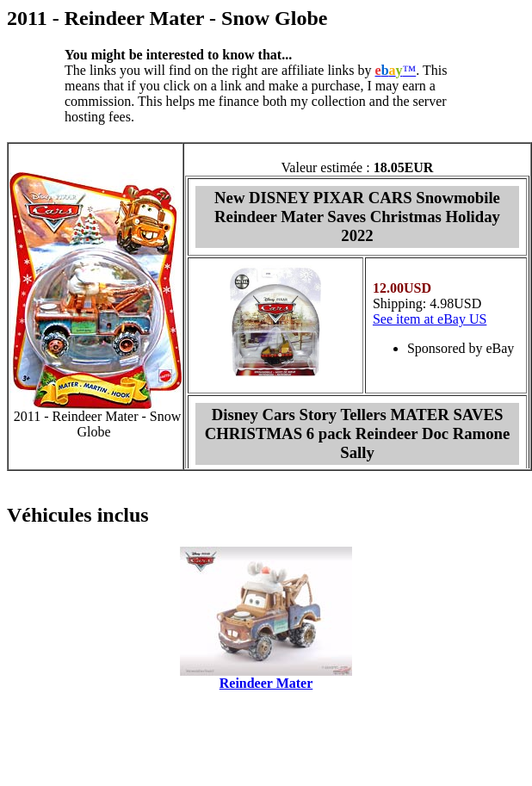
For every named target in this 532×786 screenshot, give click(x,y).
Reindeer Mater (266, 683)
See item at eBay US (430, 319)
